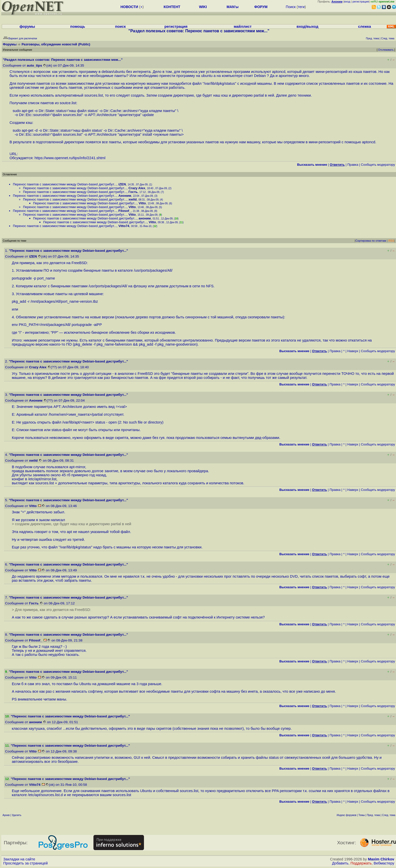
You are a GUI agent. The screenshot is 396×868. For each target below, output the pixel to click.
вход (347, 2)
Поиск (291, 7)
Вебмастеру (384, 863)
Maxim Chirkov (381, 859)
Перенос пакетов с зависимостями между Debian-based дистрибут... (65, 184)
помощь (78, 26)
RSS (391, 241)
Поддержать (361, 863)
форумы (27, 26)
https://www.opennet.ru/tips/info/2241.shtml (70, 158)
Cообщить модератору (378, 165)
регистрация (361, 2)
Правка (353, 165)
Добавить (340, 863)
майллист (243, 26)
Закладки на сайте (19, 859)
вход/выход (307, 26)
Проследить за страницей (26, 863)
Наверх (353, 351)
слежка (365, 26)
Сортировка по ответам (371, 241)
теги (301, 7)
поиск (120, 26)
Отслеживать (386, 50)
